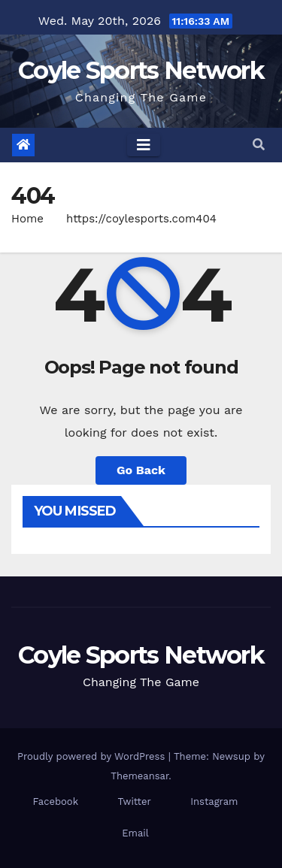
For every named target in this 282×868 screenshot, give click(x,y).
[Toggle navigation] (144, 145)
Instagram (214, 801)
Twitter (135, 801)
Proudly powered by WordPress (93, 756)
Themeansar (139, 776)
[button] (259, 145)
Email (135, 833)
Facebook (56, 801)
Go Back (141, 470)
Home (27, 219)
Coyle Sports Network (141, 70)
